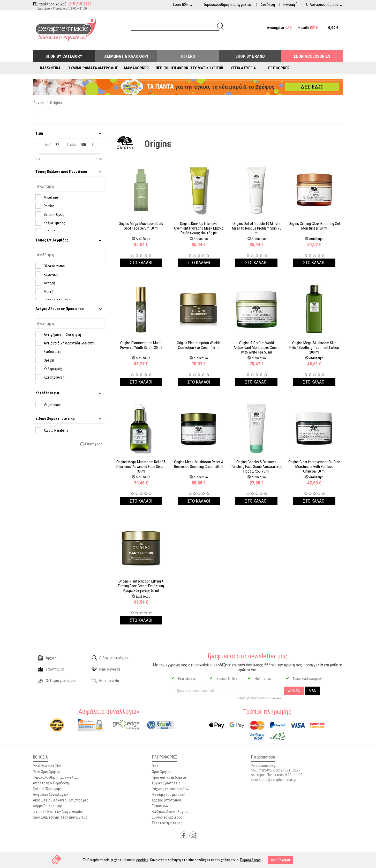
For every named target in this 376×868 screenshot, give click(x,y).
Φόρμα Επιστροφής (48, 806)
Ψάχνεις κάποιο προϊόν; (170, 789)
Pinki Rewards (106, 669)
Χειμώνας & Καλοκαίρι (126, 56)
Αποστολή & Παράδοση (51, 783)
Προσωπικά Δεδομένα (169, 777)
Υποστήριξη (51, 669)
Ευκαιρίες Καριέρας (167, 817)
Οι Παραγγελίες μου (57, 681)
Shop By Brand (250, 56)
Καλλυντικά (50, 68)
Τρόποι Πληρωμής (47, 789)
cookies (142, 860)
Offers (188, 56)
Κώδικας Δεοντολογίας (170, 812)
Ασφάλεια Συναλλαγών (50, 795)
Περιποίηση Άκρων (172, 68)
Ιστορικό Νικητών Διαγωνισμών (58, 812)
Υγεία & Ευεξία (243, 68)
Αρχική (47, 658)
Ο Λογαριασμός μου (111, 658)
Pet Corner (279, 68)
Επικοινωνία (105, 681)
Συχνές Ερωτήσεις (166, 783)
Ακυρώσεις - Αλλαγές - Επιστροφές (61, 800)
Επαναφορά (94, 444)
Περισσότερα (250, 860)
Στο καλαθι (141, 263)
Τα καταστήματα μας (167, 823)
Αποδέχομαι (280, 860)
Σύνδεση (268, 5)
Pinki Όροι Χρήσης (47, 772)
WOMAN (294, 691)
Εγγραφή (290, 5)
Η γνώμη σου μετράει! (168, 795)
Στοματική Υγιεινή (208, 68)
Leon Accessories (312, 56)
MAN (313, 691)
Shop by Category (64, 56)
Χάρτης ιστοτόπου (166, 800)
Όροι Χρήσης (162, 772)
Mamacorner (136, 68)
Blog (155, 766)
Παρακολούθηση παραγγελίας (227, 5)
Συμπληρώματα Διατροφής (93, 68)
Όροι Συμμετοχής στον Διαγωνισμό (60, 817)
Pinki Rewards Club (47, 766)
